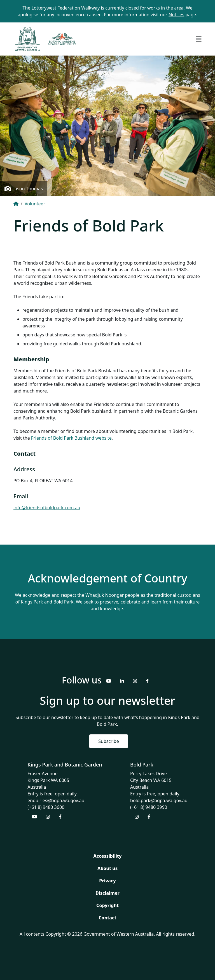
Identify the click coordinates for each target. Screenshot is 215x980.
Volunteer (35, 204)
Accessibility (108, 856)
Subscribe (108, 741)
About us (107, 868)
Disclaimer (107, 893)
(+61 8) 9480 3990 (149, 807)
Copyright (107, 905)
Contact (107, 918)
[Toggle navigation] (199, 39)
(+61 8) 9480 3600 (46, 807)
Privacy (107, 881)
